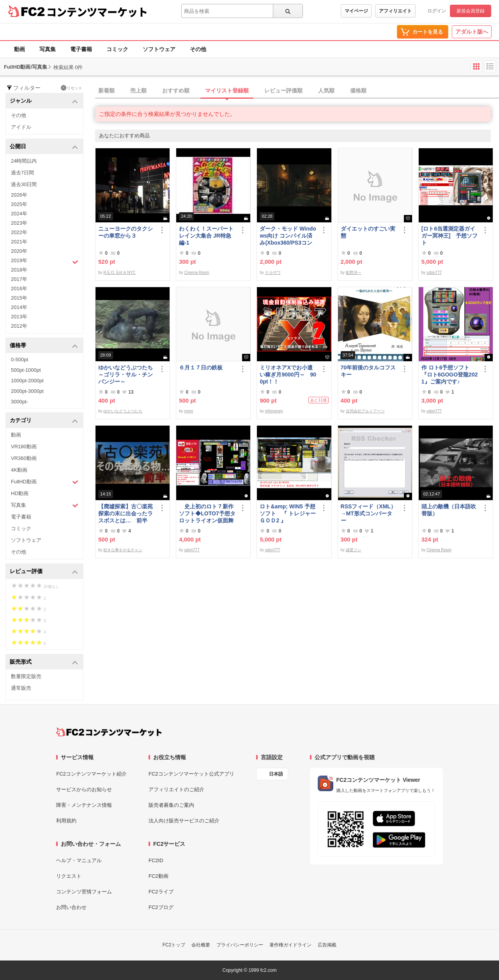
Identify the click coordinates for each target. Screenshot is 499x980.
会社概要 (201, 945)
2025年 (19, 204)
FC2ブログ (161, 907)
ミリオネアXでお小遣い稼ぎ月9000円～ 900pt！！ (288, 375)
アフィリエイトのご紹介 (176, 789)
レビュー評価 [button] (44, 572)
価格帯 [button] (44, 346)
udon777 (434, 273)
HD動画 (20, 493)
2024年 (19, 214)
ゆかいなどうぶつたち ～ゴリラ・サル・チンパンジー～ (127, 375)
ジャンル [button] (44, 101)
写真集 (48, 49)
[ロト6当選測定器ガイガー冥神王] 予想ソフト (450, 236)
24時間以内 (24, 161)
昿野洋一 (354, 273)
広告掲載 (327, 945)
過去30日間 (24, 184)
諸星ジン (354, 550)
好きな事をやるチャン (123, 550)
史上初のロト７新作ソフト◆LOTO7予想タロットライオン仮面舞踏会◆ (207, 514)
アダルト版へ (472, 32)
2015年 (19, 298)
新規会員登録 (471, 11)
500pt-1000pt (26, 370)
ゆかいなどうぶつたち (123, 411)
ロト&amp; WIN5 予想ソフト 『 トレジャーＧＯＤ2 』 (288, 513)
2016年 (19, 288)
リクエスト (69, 876)
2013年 (19, 317)
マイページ (356, 11)
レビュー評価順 (283, 91)
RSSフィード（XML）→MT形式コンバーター (368, 513)
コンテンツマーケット (97, 12)
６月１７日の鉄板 (201, 367)
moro (189, 411)
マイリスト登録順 (227, 91)
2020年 (19, 251)
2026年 (19, 195)
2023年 (19, 223)
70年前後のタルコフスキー (368, 371)
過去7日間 (22, 173)
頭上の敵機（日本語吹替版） (449, 510)
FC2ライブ (161, 892)
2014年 (19, 307)
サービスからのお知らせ (84, 789)
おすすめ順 (176, 91)
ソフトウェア (159, 49)
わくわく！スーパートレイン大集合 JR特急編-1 (206, 236)
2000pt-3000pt (27, 391)
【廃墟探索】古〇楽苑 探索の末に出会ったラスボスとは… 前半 (126, 513)
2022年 (19, 232)
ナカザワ (273, 273)
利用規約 (66, 821)
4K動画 (19, 470)
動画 (19, 49)
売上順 (138, 91)
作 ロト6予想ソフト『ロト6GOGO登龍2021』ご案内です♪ (450, 375)
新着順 (106, 91)
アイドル (21, 127)
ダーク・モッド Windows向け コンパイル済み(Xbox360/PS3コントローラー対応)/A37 (288, 236)
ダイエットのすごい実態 (368, 232)
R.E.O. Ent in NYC (119, 273)
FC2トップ (174, 945)
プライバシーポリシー (240, 945)
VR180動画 (24, 447)
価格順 (358, 91)
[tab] (297, 91)
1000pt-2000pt (27, 381)
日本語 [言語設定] (276, 774)
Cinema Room (197, 273)
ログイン (437, 11)
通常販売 (21, 688)
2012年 (19, 326)
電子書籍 (81, 49)
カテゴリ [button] (44, 421)
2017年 (19, 279)
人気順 (326, 91)
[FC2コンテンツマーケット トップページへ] (109, 732)
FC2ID (156, 860)
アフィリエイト (395, 11)
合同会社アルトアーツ (365, 411)
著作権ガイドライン (290, 945)
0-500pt (19, 360)
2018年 (19, 270)
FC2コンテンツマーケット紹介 (91, 774)
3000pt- (19, 402)
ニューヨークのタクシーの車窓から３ (126, 232)
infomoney (274, 411)
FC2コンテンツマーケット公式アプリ (191, 774)
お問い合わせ (71, 907)
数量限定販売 (26, 676)
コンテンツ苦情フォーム (84, 892)
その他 (198, 49)
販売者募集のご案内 (171, 805)
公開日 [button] (44, 147)
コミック (117, 49)
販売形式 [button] (44, 662)
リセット (72, 88)
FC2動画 (158, 876)
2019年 (45, 261)
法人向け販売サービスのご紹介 (184, 821)
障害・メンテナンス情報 (84, 805)
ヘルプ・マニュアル (79, 860)
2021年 (19, 242)
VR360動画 (24, 458)
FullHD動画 (45, 482)
